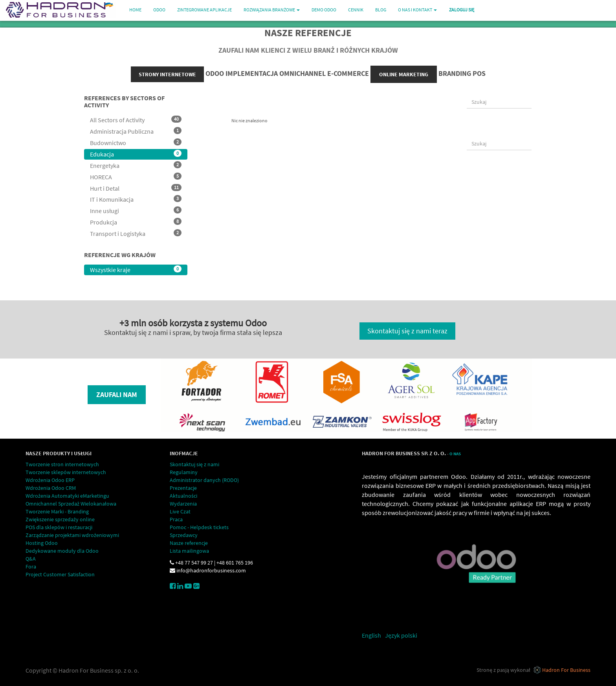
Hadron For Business (566, 670)
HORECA (136, 177)
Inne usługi (136, 211)
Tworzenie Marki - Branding (57, 511)
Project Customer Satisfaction (60, 574)
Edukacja (136, 154)
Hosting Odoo (42, 543)
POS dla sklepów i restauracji (59, 527)
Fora (31, 566)
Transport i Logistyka (136, 233)
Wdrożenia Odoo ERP (50, 480)
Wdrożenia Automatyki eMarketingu (67, 496)
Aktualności (183, 496)
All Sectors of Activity (136, 120)
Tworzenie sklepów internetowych (66, 472)
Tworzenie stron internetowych (62, 464)
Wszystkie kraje (136, 269)
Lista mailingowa (189, 551)
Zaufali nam (117, 394)
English (371, 635)
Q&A (31, 559)
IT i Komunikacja (136, 199)
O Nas (455, 454)
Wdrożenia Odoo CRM (51, 488)
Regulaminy (184, 472)
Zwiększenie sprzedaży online (60, 519)
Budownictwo (136, 143)
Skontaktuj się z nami (194, 464)
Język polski (401, 635)
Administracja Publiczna (136, 131)
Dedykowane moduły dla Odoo (62, 551)
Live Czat (180, 511)
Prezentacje (183, 488)
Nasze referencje (189, 543)
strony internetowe (167, 74)
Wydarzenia (183, 504)
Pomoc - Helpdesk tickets (199, 527)
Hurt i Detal (136, 188)
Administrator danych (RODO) (204, 480)
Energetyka (136, 165)
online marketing (404, 74)
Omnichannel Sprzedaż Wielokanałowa (71, 504)
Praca (176, 519)
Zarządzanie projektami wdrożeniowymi (72, 535)
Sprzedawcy (184, 535)
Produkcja (136, 222)
